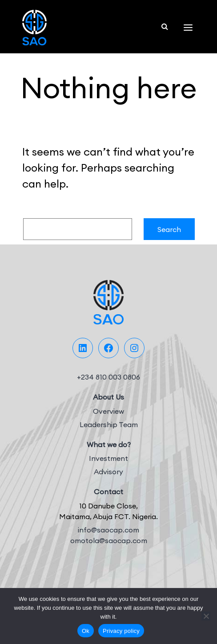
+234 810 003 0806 (108, 377)
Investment (108, 458)
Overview (108, 411)
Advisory (108, 472)
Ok (86, 631)
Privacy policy (121, 631)
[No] (206, 616)
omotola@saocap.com (109, 540)
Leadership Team (109, 424)
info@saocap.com (108, 530)
